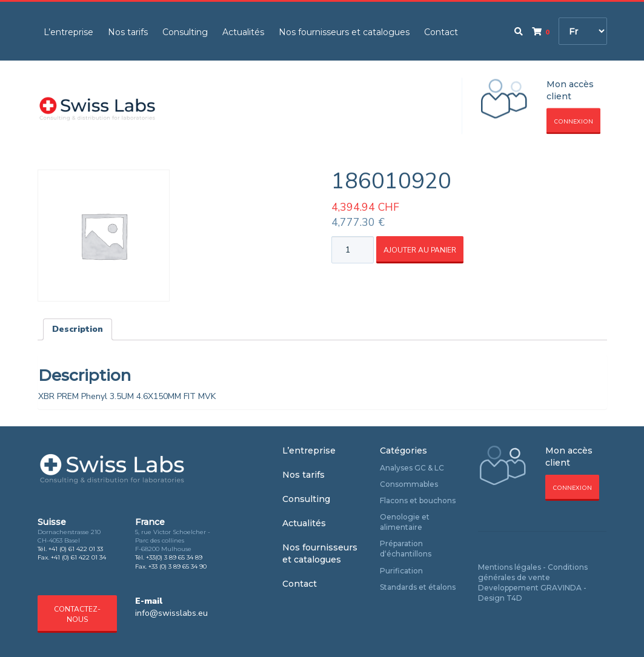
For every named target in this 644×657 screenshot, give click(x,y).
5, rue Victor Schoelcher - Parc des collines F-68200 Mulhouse (173, 541)
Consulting (185, 32)
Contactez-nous (77, 614)
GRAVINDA (561, 588)
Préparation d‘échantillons (406, 549)
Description (78, 329)
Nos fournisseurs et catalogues (344, 32)
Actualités (243, 32)
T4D (514, 598)
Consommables (409, 484)
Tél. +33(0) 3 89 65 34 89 (169, 557)
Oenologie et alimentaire (405, 522)
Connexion (573, 122)
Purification (401, 571)
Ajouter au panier (420, 250)
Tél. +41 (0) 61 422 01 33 (70, 549)
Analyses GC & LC (412, 468)
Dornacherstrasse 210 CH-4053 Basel (69, 536)
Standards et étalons (418, 587)
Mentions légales (510, 567)
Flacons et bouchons (418, 500)
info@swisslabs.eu (171, 613)
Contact (441, 32)
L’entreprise (68, 32)
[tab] (78, 329)
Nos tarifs (128, 32)
